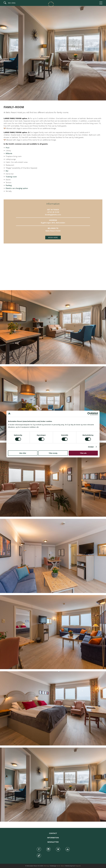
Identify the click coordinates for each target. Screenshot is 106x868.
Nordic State (60, 866)
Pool (8, 148)
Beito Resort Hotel (53, 231)
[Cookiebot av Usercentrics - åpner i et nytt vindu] (89, 414)
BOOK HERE (53, 238)
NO (9, 3)
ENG (13, 3)
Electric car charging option (17, 188)
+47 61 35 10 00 (53, 212)
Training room (11, 177)
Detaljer (91, 447)
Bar (7, 171)
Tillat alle (83, 453)
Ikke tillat (23, 453)
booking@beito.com (53, 215)
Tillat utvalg (53, 453)
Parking (9, 185)
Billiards (9, 154)
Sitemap (46, 866)
